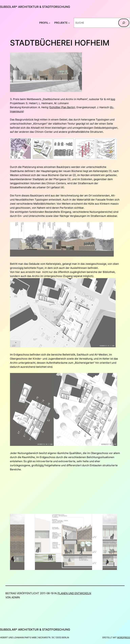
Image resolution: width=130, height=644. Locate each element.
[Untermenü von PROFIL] (50, 23)
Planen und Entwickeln (74, 593)
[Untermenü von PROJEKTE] (69, 23)
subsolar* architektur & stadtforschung (35, 7)
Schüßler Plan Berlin (62, 107)
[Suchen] (124, 23)
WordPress (124, 637)
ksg (113, 99)
